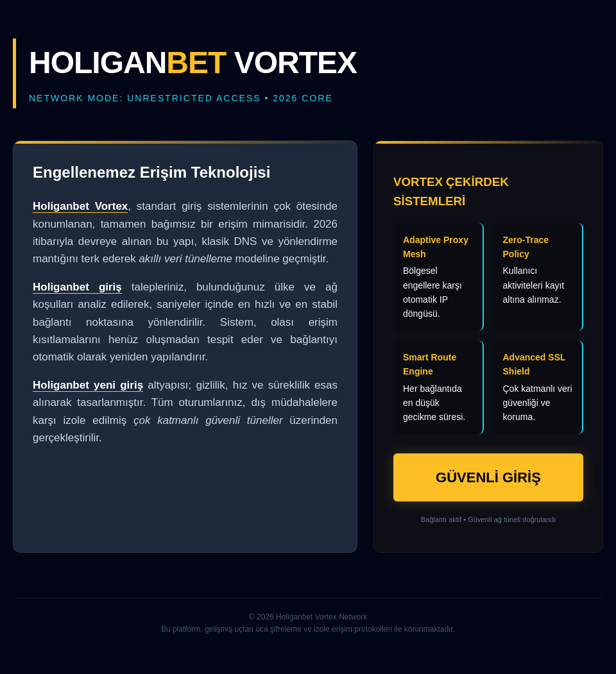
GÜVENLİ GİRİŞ (488, 477)
